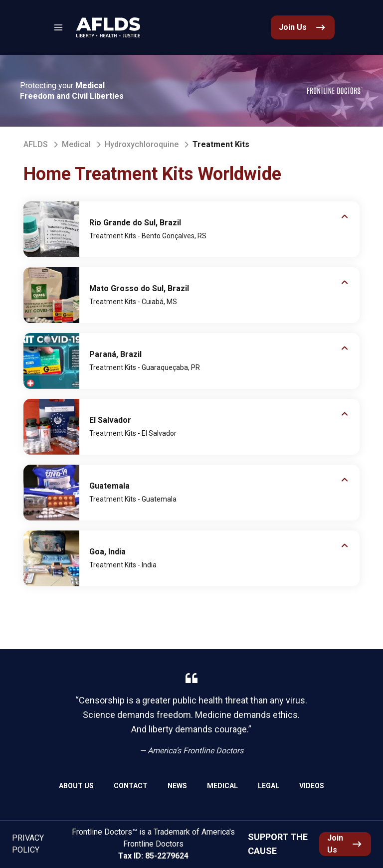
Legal (269, 786)
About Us (76, 786)
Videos (312, 786)
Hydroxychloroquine (142, 144)
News (177, 786)
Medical (76, 144)
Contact (131, 786)
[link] (108, 27)
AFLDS (36, 144)
